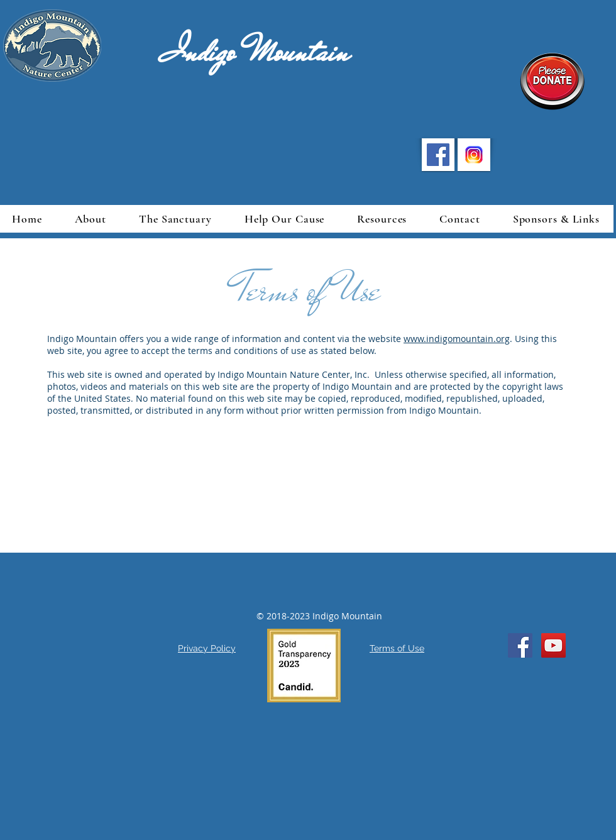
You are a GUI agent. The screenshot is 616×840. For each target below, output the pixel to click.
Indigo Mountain (230, 52)
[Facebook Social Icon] (520, 645)
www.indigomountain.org (457, 339)
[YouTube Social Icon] (553, 645)
